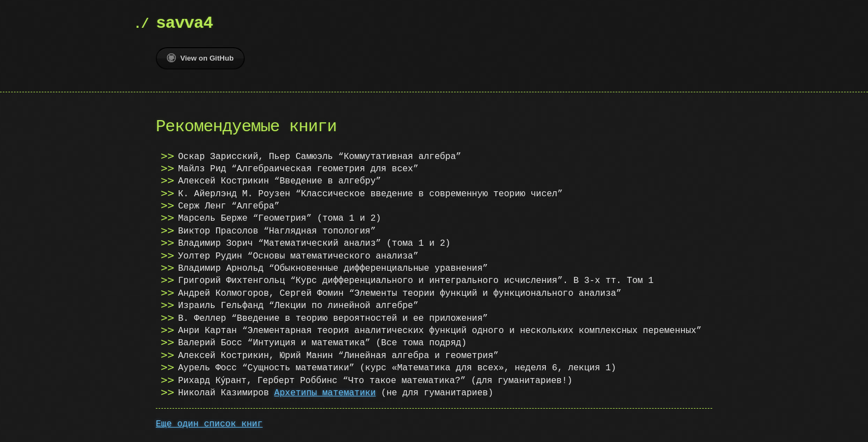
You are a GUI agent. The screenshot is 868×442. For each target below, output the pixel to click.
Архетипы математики (325, 393)
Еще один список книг (209, 424)
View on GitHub (200, 58)
